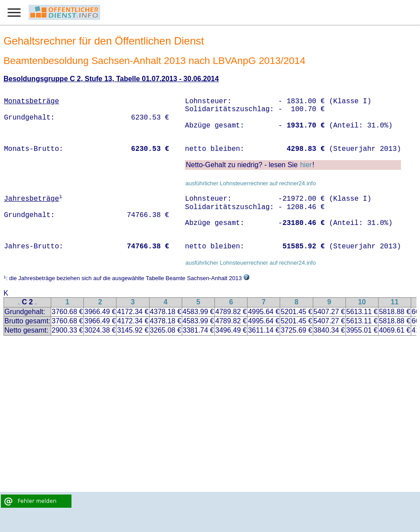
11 (395, 302)
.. (19, 303)
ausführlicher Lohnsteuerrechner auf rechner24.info (251, 183)
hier (306, 165)
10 (362, 302)
